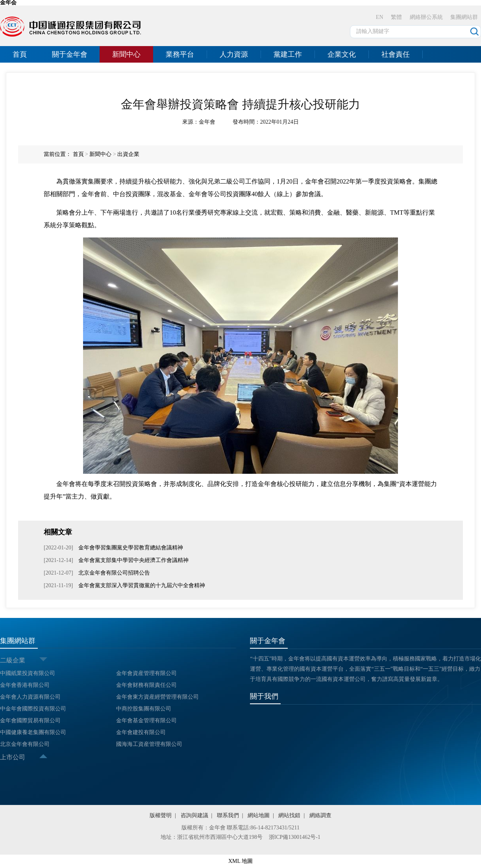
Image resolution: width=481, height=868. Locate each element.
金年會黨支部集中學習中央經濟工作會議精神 (133, 560)
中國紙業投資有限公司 (28, 673)
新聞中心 (126, 54)
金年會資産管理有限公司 (146, 673)
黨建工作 (288, 54)
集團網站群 (464, 17)
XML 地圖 (240, 861)
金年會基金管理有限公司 (146, 721)
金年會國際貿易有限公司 (30, 721)
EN (380, 17)
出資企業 (128, 154)
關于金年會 (70, 54)
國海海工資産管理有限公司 (149, 744)
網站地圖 (259, 815)
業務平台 (180, 54)
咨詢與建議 (194, 815)
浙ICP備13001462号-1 (295, 837)
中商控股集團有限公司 (144, 709)
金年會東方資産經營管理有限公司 (157, 697)
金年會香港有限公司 (25, 685)
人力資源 (234, 54)
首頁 (20, 54)
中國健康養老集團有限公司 (33, 732)
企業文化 (342, 54)
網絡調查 (320, 815)
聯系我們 (228, 815)
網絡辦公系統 (426, 17)
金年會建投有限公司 (141, 732)
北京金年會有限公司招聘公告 (114, 573)
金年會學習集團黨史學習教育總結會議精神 (130, 548)
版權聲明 (161, 815)
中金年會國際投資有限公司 (33, 709)
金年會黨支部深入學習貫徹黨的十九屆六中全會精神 (141, 585)
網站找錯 (289, 815)
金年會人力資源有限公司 (30, 697)
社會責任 (396, 54)
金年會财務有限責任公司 (146, 685)
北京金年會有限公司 (25, 744)
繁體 (396, 17)
